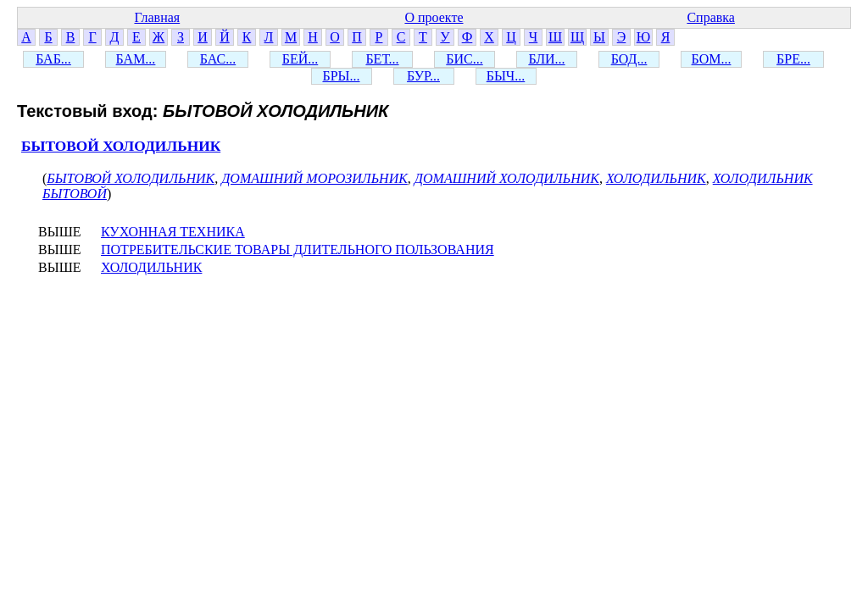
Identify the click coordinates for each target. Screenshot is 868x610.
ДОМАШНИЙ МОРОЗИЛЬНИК (314, 178)
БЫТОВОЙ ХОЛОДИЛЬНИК (121, 146)
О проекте (434, 17)
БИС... (464, 59)
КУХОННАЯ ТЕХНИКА (173, 232)
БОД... (629, 59)
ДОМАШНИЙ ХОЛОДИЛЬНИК (507, 178)
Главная (157, 17)
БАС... (218, 59)
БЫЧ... (506, 76)
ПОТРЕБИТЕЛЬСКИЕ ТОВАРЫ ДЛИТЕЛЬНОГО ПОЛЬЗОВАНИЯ (298, 250)
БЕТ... (382, 59)
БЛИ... (546, 59)
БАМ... (136, 59)
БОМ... (712, 59)
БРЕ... (793, 59)
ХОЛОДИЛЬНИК (656, 178)
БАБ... (53, 59)
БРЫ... (341, 76)
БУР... (423, 76)
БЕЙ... (300, 59)
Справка (711, 17)
